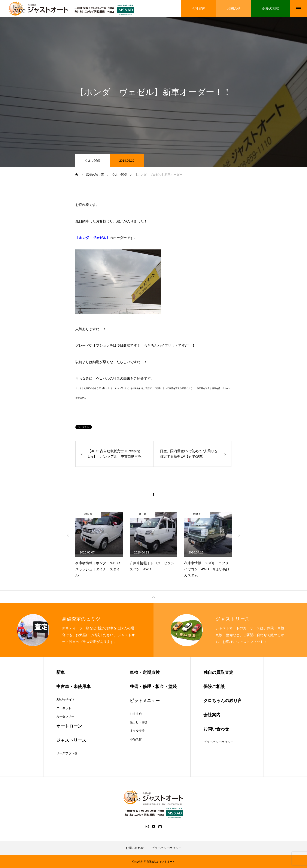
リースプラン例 (67, 753)
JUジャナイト (66, 699)
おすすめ (136, 714)
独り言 (88, 514)
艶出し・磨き (139, 722)
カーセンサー (65, 716)
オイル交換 (137, 731)
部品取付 (136, 739)
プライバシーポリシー (218, 742)
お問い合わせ (135, 848)
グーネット (64, 708)
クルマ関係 (92, 161)
